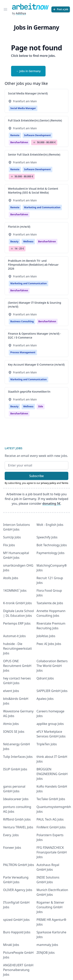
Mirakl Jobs (11, 945)
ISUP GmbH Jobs (15, 769)
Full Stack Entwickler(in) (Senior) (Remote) (35, 120)
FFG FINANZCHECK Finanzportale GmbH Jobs (52, 852)
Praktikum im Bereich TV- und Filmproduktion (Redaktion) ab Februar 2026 (33, 265)
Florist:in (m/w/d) (19, 227)
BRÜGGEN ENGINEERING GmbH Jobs (52, 774)
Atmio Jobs (11, 724)
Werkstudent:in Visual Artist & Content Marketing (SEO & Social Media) (33, 191)
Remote (15, 135)
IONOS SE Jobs (14, 732)
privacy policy (48, 483)
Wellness (28, 241)
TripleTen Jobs (47, 744)
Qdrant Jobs (45, 678)
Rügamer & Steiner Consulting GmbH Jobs (51, 907)
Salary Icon (34, 142)
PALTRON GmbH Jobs (19, 865)
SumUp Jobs (12, 537)
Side (41, 406)
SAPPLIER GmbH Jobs (52, 691)
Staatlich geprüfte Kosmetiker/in (29, 392)
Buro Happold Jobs (17, 932)
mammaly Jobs (47, 945)
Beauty (14, 241)
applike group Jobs (50, 724)
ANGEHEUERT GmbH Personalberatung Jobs (18, 970)
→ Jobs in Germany (28, 71)
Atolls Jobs (11, 578)
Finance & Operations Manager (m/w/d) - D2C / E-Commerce (34, 336)
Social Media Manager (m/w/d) (28, 93)
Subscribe (36, 476)
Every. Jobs (11, 835)
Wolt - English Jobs (50, 525)
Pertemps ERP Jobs (17, 623)
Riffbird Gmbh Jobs (17, 819)
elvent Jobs (11, 691)
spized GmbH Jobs (16, 920)
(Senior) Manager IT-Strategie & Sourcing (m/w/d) (35, 305)
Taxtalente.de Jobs (50, 603)
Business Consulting (22, 321)
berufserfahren (19, 142)
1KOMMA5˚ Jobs (15, 591)
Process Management (23, 352)
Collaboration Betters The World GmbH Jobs (52, 666)
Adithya (21, 13)
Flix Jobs (9, 545)
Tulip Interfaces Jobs (18, 757)
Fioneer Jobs (12, 848)
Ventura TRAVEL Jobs (18, 827)
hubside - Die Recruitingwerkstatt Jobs (18, 649)
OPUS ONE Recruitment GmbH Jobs (17, 666)
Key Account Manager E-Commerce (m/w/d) (36, 365)
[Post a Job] (61, 9)
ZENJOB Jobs (46, 953)
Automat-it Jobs (14, 636)
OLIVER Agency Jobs (18, 890)
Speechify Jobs (47, 537)
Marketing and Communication (42, 207)
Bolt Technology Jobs (52, 545)
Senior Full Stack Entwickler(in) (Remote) (34, 154)
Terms (65, 483)
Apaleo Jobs (45, 699)
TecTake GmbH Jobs (51, 799)
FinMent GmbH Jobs (51, 827)
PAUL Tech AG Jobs (50, 819)
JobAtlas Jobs (46, 636)
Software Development (37, 135)
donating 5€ (51, 504)
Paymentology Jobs (51, 553)
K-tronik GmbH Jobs (18, 603)
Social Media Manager (23, 108)
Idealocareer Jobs (16, 799)
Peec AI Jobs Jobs (49, 644)
